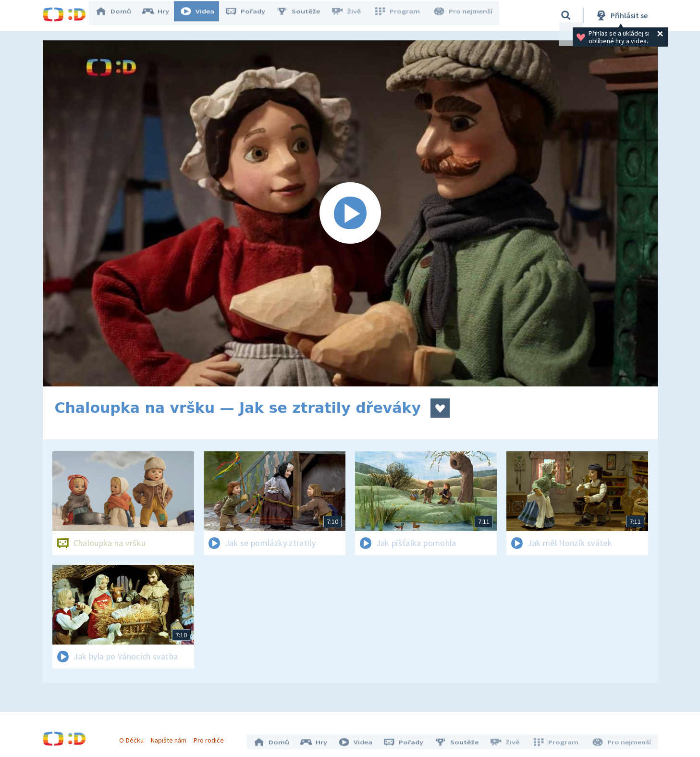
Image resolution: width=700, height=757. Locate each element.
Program (401, 15)
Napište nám (172, 737)
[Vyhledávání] (566, 15)
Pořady (252, 15)
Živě (353, 15)
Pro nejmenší (465, 15)
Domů (120, 15)
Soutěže (305, 15)
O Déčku (135, 737)
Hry (163, 15)
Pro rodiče (212, 737)
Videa (204, 15)
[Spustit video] (350, 213)
